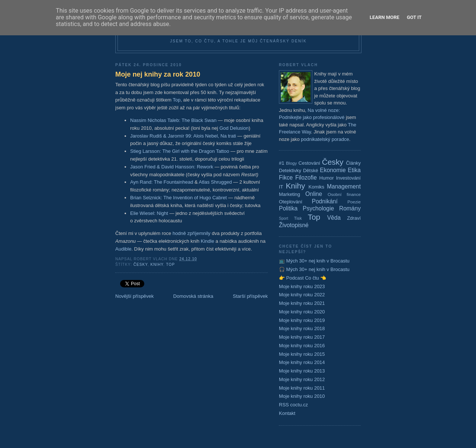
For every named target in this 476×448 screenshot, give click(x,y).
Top (176, 100)
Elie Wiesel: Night (149, 213)
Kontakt (287, 413)
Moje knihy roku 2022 (302, 295)
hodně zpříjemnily (192, 233)
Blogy (291, 163)
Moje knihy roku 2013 (302, 371)
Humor (327, 178)
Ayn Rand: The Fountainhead (162, 182)
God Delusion (234, 128)
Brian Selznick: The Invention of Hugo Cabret (178, 198)
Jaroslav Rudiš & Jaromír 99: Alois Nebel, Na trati (183, 136)
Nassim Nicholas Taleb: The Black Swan (173, 120)
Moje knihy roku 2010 (302, 396)
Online (314, 194)
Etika (354, 170)
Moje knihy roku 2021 (302, 303)
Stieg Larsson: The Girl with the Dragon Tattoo (180, 151)
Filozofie (306, 178)
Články (353, 163)
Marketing (290, 194)
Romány (350, 208)
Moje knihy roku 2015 (302, 354)
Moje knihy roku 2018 (302, 328)
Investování (348, 178)
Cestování (310, 163)
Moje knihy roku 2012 (302, 379)
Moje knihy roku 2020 (302, 312)
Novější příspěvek (134, 296)
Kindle (208, 241)
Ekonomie (333, 170)
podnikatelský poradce (325, 139)
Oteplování (291, 202)
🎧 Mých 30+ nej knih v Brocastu (314, 269)
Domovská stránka (193, 296)
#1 (282, 163)
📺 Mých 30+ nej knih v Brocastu (314, 261)
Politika (288, 208)
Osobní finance (344, 194)
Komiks (316, 187)
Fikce (286, 178)
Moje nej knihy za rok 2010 (158, 74)
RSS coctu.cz (293, 405)
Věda (334, 218)
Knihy (157, 265)
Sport (284, 218)
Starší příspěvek (250, 296)
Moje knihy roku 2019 (302, 320)
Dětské (311, 170)
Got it (414, 17)
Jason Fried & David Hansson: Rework (172, 167)
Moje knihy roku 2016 (302, 346)
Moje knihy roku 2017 (302, 337)
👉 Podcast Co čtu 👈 (303, 278)
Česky (141, 265)
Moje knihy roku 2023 (302, 286)
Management (344, 186)
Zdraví (354, 218)
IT (281, 187)
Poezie (354, 202)
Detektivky (290, 170)
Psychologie (318, 208)
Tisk (298, 218)
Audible (123, 249)
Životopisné (294, 225)
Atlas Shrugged (216, 182)
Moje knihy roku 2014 (302, 362)
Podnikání (325, 201)
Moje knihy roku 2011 (302, 388)
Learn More (385, 17)
